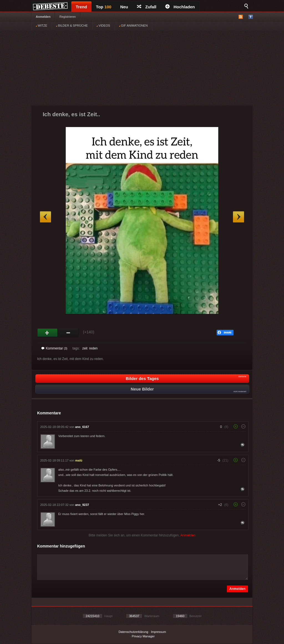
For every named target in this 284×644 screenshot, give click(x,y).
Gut (48, 333)
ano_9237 (82, 505)
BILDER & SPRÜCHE (72, 26)
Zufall (147, 7)
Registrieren (68, 17)
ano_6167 (82, 427)
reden (93, 348)
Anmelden (43, 17)
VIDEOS (103, 26)
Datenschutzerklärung (133, 632)
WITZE (41, 26)
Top (104, 7)
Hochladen (180, 7)
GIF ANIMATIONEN (133, 26)
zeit (85, 348)
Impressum (158, 632)
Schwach (68, 333)
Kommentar (54, 348)
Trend (81, 7)
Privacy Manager (143, 636)
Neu (124, 7)
